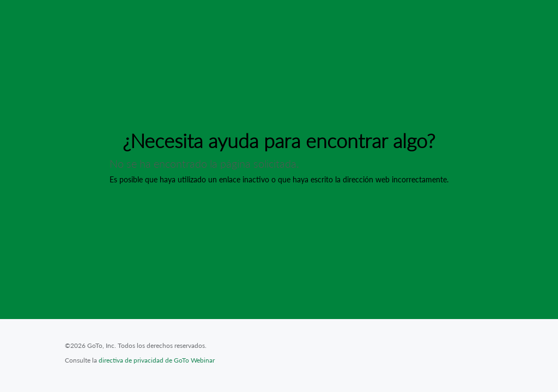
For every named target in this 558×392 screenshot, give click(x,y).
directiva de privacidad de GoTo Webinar (157, 360)
